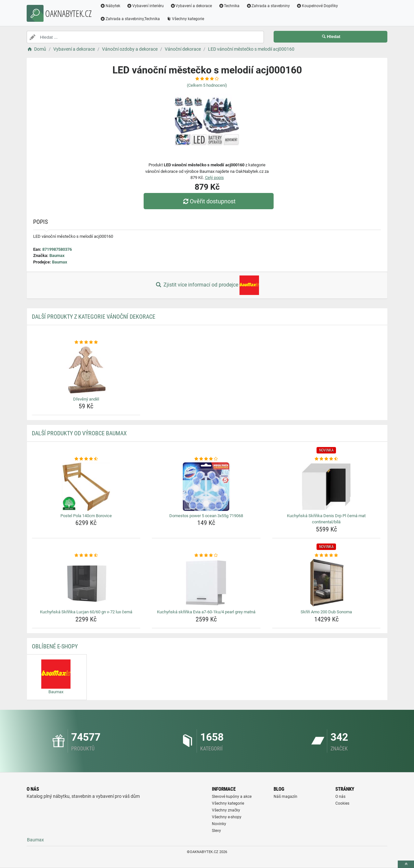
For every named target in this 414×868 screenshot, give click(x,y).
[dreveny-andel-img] (86, 370)
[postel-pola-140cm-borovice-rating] (86, 459)
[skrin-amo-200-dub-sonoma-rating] (326, 555)
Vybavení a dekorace (191, 6)
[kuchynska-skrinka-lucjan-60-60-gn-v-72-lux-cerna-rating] (86, 555)
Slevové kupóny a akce (232, 797)
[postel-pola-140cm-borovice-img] (86, 487)
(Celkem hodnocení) (207, 85)
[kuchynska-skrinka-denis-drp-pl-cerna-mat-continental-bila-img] (326, 487)
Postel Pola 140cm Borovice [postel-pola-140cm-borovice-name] (86, 516)
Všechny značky (226, 810)
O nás (340, 797)
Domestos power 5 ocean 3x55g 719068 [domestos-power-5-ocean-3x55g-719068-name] (206, 516)
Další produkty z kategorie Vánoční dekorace (94, 317)
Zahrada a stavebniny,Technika (130, 19)
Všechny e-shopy (227, 817)
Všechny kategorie (185, 19)
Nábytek (110, 6)
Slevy (216, 831)
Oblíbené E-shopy (55, 646)
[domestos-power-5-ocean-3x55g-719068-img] (206, 487)
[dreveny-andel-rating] (86, 342)
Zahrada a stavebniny (268, 6)
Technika (229, 6)
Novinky (219, 824)
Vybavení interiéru (145, 6)
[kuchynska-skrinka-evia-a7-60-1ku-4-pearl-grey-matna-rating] (206, 555)
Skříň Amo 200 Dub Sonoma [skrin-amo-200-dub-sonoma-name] (326, 612)
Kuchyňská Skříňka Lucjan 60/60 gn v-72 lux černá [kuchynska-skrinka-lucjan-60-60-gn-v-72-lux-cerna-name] (86, 612)
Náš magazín (285, 797)
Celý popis (214, 178)
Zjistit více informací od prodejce (207, 285)
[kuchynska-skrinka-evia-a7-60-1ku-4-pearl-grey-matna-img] (206, 583)
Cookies (342, 803)
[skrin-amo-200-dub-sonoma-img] (326, 583)
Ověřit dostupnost (209, 201)
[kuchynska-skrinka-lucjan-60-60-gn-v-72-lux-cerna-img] (86, 583)
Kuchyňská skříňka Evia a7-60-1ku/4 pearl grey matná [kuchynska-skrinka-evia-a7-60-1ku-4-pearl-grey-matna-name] (206, 612)
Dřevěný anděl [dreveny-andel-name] (86, 399)
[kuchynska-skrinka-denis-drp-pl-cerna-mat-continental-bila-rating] (326, 459)
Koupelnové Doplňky (317, 6)
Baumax (57, 255)
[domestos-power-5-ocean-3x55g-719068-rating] (206, 459)
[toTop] (406, 864)
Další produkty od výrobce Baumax (79, 433)
